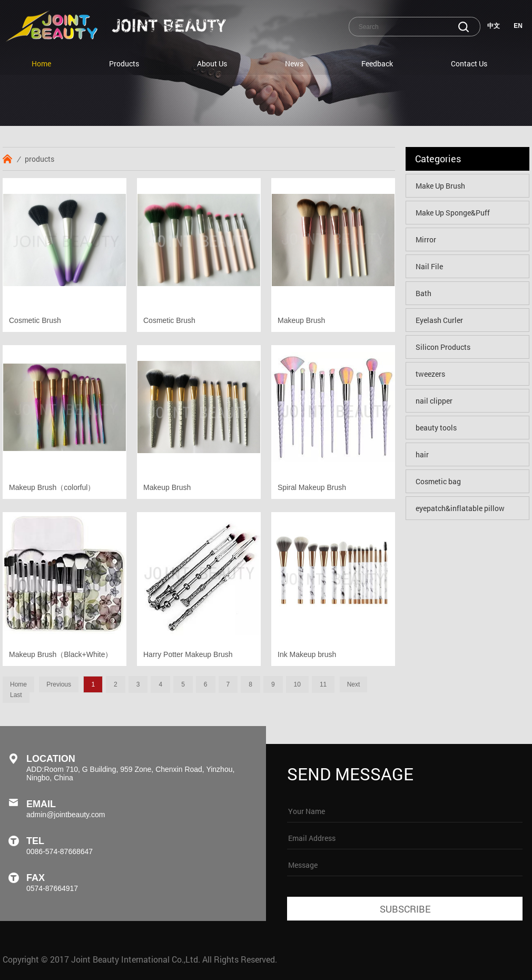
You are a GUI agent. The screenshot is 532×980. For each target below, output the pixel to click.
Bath (423, 293)
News (294, 63)
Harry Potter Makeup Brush (188, 654)
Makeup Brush (301, 320)
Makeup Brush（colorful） (52, 487)
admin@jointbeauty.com (66, 815)
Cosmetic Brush (35, 320)
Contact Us (469, 63)
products (40, 159)
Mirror (426, 239)
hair (422, 454)
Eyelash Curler (439, 320)
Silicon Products (443, 347)
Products (124, 63)
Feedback (377, 63)
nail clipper (434, 401)
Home (41, 63)
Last (16, 695)
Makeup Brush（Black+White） (61, 654)
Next (354, 684)
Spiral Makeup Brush (312, 487)
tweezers (430, 374)
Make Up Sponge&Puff (453, 213)
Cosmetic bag (438, 481)
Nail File (429, 266)
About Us (212, 63)
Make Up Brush (440, 186)
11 (323, 684)
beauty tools (436, 428)
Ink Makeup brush (307, 654)
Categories (438, 159)
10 (297, 684)
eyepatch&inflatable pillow (460, 508)
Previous (59, 684)
